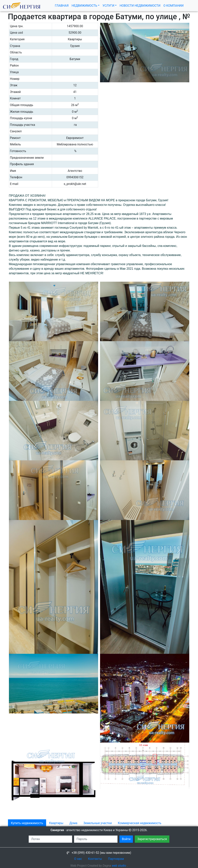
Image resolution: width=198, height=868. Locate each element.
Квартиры (56, 823)
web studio (119, 866)
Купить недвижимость (27, 823)
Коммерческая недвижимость (140, 823)
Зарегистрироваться (152, 839)
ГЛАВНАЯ (62, 5)
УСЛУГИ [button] (108, 6)
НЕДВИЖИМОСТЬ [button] (84, 6)
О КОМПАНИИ (174, 6)
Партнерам (116, 859)
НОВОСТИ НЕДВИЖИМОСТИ (140, 6)
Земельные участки (97, 823)
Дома (73, 823)
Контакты (95, 859)
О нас (78, 859)
